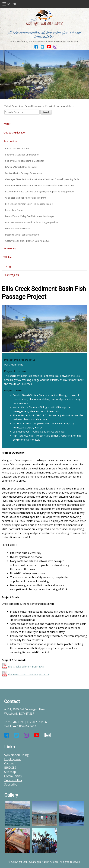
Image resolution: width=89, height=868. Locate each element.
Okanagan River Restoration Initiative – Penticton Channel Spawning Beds (42, 179)
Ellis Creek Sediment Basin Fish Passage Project (29, 204)
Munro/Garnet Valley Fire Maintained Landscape (30, 216)
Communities (13, 776)
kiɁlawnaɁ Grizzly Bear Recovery (21, 167)
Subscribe (11, 784)
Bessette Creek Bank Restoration (22, 235)
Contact (9, 763)
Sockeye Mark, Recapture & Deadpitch (25, 161)
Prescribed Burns (14, 210)
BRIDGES (10, 768)
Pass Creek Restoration (17, 149)
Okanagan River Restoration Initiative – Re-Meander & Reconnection (40, 185)
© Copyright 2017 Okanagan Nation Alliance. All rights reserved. (44, 862)
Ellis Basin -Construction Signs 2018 (29, 674)
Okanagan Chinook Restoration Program (26, 198)
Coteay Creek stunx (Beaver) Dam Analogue (27, 241)
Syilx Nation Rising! (17, 755)
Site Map (10, 772)
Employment (12, 759)
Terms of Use (13, 780)
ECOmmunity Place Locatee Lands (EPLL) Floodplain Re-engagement (40, 192)
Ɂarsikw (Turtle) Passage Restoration (23, 173)
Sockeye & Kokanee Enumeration (22, 155)
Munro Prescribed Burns (18, 229)
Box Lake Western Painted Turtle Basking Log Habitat (32, 222)
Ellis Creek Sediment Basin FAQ (26, 667)
